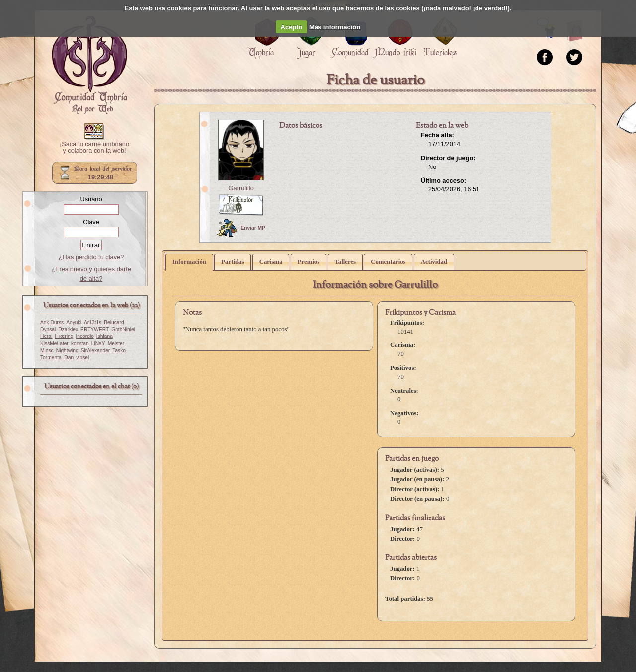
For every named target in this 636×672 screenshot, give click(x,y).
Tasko (119, 351)
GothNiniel (123, 329)
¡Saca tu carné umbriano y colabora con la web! (94, 148)
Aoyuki (74, 322)
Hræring (64, 336)
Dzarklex (68, 329)
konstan (80, 344)
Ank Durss (52, 322)
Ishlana (105, 336)
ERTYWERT (95, 329)
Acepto (292, 27)
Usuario (91, 199)
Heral (46, 336)
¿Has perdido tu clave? (91, 257)
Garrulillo (241, 188)
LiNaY (98, 344)
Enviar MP (241, 228)
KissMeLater (54, 344)
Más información (335, 27)
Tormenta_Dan (57, 358)
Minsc (47, 351)
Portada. (89, 65)
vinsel (82, 358)
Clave (91, 222)
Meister (116, 344)
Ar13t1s (93, 322)
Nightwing (67, 351)
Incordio (84, 336)
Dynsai (48, 329)
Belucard (114, 322)
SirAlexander (96, 351)
